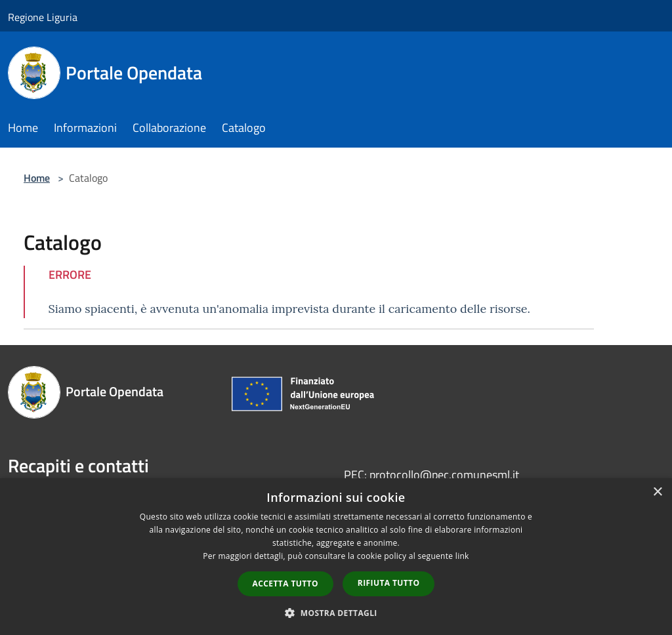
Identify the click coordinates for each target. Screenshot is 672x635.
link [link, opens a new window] (462, 556)
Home (37, 178)
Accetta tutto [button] (285, 584)
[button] (336, 613)
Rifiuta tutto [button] (389, 583)
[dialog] (336, 557)
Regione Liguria (43, 17)
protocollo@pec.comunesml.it (444, 475)
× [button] (657, 492)
